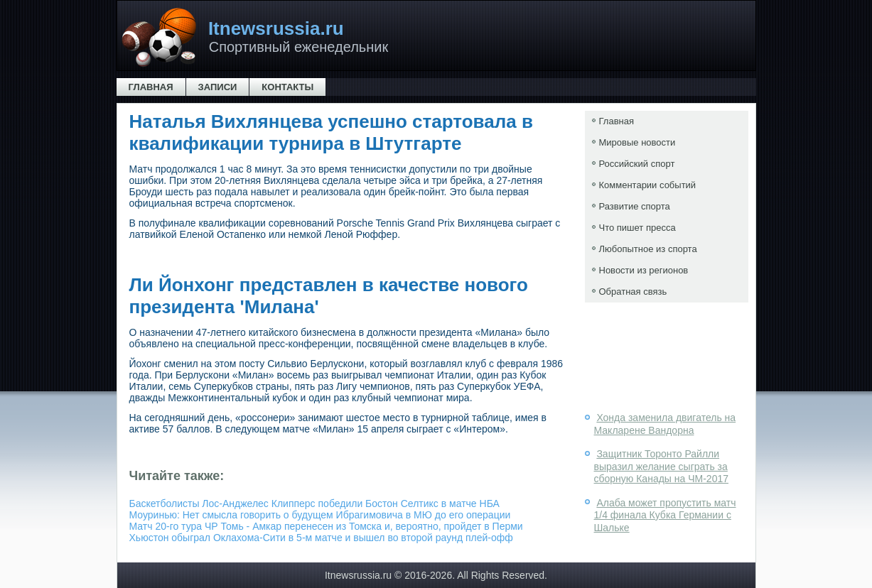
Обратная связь (633, 292)
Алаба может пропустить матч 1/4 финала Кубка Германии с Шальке (665, 515)
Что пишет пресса (637, 228)
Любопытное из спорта (648, 249)
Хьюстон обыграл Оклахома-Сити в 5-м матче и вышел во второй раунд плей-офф (321, 538)
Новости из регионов (644, 270)
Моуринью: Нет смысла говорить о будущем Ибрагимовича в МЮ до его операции (320, 515)
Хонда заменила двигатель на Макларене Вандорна (665, 424)
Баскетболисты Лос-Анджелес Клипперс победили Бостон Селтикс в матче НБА (314, 503)
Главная (151, 87)
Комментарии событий (648, 185)
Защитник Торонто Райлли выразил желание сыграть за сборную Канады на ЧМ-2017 (662, 466)
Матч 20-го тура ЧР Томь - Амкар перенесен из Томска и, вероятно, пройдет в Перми (326, 526)
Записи (218, 87)
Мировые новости (637, 142)
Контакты (287, 87)
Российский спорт (637, 164)
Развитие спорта (635, 206)
